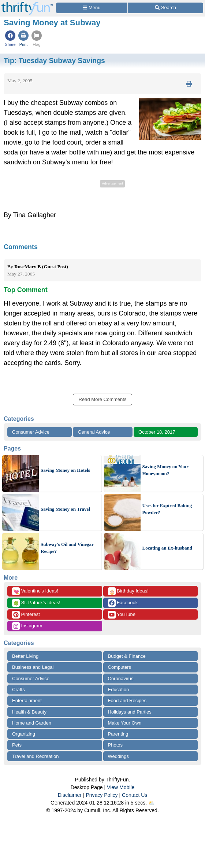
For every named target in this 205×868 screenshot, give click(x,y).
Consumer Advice (31, 432)
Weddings (119, 756)
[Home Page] (27, 4)
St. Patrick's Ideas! (36, 603)
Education (119, 690)
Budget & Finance (127, 656)
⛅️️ (151, 803)
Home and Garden (32, 723)
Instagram (27, 626)
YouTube (122, 615)
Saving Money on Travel (65, 509)
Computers (120, 667)
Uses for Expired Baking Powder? (167, 509)
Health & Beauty (29, 712)
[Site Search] (165, 8)
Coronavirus (121, 679)
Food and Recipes (127, 701)
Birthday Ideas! (128, 591)
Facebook (123, 603)
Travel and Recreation (35, 756)
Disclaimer (70, 795)
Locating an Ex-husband (167, 548)
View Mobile (121, 787)
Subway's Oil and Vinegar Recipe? (67, 548)
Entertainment (27, 701)
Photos (115, 745)
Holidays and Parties (130, 712)
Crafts (18, 690)
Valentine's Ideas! (35, 591)
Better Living (25, 656)
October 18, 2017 (157, 432)
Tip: (54, 61)
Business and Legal (33, 667)
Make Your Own (125, 723)
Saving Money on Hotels (65, 470)
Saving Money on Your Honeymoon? (165, 470)
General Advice (94, 432)
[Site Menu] (92, 8)
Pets (17, 745)
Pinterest (26, 615)
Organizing (24, 734)
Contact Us (135, 795)
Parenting (118, 734)
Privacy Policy (102, 795)
